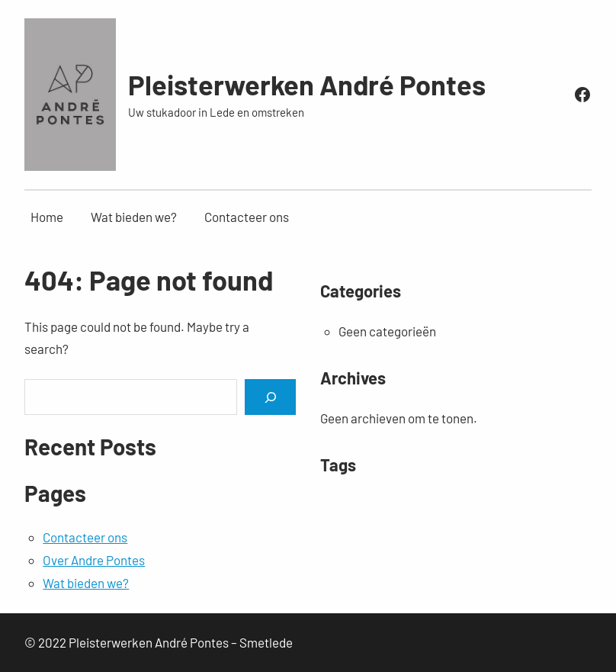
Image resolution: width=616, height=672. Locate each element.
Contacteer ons (85, 537)
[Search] (270, 397)
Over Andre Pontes (94, 560)
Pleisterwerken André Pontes (307, 84)
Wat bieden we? (86, 583)
